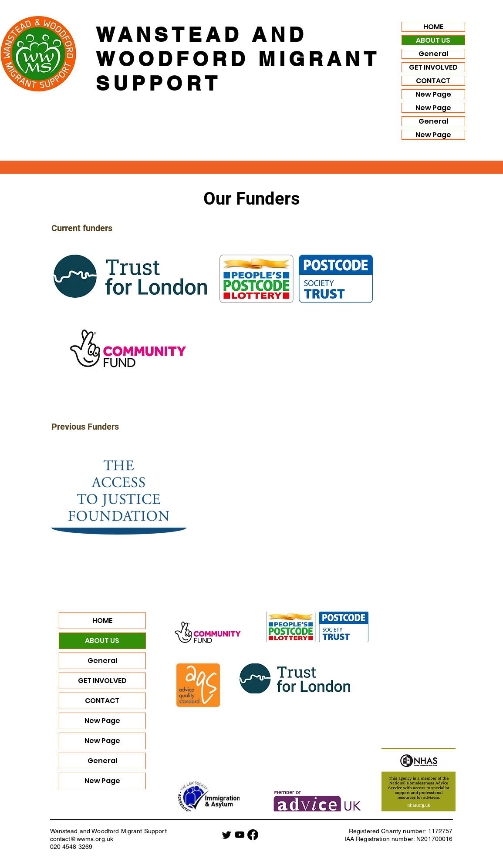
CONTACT (433, 81)
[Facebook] (253, 835)
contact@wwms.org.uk (82, 839)
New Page (433, 94)
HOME (433, 27)
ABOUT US (433, 40)
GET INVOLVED (433, 67)
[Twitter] (227, 835)
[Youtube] (240, 835)
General (433, 54)
